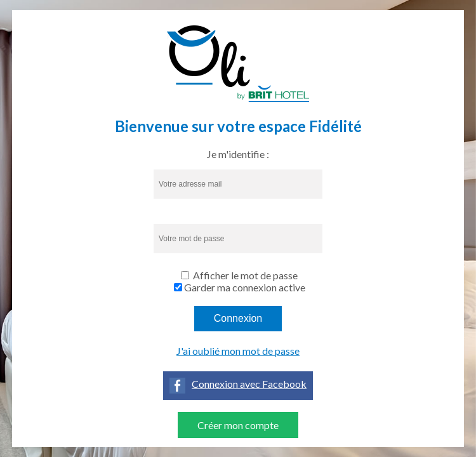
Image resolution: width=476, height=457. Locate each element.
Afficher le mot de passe (245, 275)
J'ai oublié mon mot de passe (238, 351)
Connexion (238, 318)
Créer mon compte (238, 425)
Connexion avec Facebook (249, 384)
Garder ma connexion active (245, 287)
